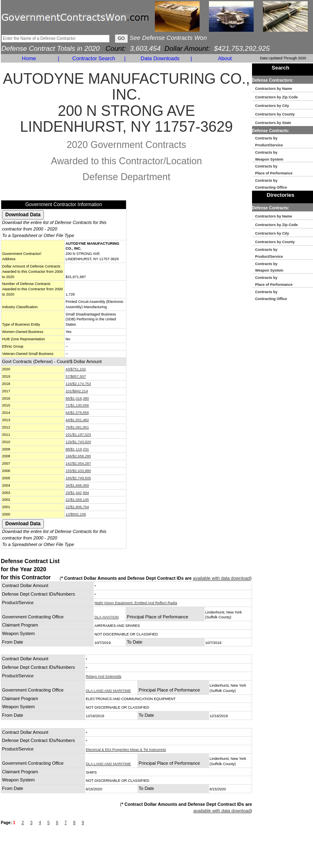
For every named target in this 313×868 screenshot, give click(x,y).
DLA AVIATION (107, 617)
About (225, 58)
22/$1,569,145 (77, 500)
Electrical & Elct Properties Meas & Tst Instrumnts (126, 750)
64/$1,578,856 (77, 413)
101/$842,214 (77, 391)
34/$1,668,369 (77, 485)
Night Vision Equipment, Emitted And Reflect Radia (136, 603)
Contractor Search (94, 58)
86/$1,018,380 (77, 398)
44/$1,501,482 (77, 420)
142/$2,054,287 (78, 463)
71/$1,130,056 (77, 405)
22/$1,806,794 (77, 507)
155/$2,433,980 (78, 471)
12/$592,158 (76, 514)
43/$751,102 (76, 369)
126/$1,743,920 (78, 442)
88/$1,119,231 (77, 449)
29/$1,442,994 (77, 493)
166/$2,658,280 (78, 456)
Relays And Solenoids (104, 677)
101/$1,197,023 (78, 435)
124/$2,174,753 (78, 384)
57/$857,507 (76, 376)
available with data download (222, 578)
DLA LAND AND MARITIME (108, 691)
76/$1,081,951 (77, 427)
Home (29, 58)
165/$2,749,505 (78, 478)
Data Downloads (160, 58)
